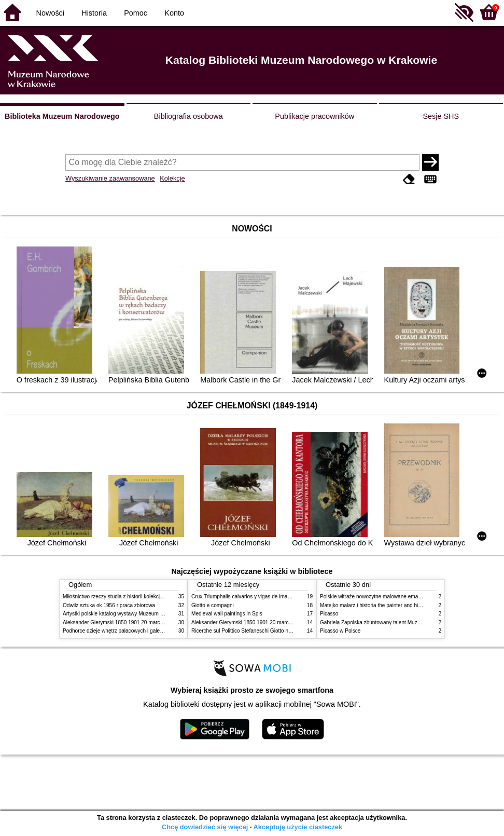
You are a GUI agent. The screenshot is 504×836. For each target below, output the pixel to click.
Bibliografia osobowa (188, 116)
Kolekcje (172, 178)
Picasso (329, 614)
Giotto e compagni (213, 605)
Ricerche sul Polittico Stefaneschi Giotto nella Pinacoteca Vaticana (268, 631)
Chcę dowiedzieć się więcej (205, 827)
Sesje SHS (441, 116)
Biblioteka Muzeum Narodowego (62, 116)
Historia (94, 13)
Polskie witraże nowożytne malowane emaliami (374, 597)
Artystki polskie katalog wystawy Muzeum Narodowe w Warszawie (139, 614)
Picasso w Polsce (340, 631)
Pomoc (136, 13)
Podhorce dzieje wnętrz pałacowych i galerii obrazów (124, 631)
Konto (174, 13)
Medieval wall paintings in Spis (227, 614)
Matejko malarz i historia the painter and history (375, 605)
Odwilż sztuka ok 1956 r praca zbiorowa (109, 605)
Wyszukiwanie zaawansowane (110, 178)
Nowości (50, 13)
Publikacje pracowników (314, 116)
